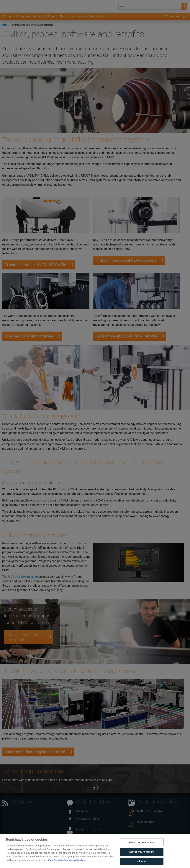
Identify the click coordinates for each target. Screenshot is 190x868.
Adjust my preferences (142, 849)
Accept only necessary (142, 858)
